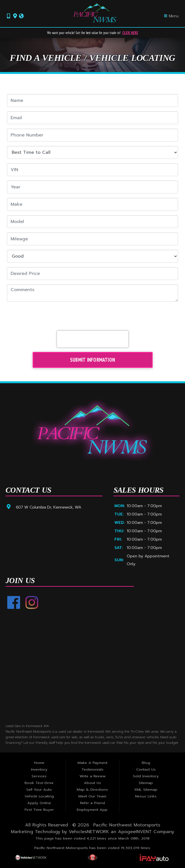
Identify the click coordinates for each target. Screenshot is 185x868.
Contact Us (146, 769)
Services (39, 776)
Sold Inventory (146, 776)
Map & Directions (92, 789)
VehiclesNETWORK (89, 832)
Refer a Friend (92, 803)
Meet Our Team (92, 796)
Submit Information (92, 360)
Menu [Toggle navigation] (171, 16)
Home (39, 763)
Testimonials (92, 769)
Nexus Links (146, 796)
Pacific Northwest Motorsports (127, 825)
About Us (92, 783)
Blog (146, 763)
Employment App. (92, 810)
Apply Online (39, 803)
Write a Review (92, 776)
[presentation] (93, 339)
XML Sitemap (146, 789)
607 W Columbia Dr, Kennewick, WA (48, 507)
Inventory (39, 769)
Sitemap (146, 783)
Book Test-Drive (39, 783)
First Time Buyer (39, 810)
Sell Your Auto (39, 789)
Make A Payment (92, 763)
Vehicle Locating (39, 796)
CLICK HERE (130, 33)
